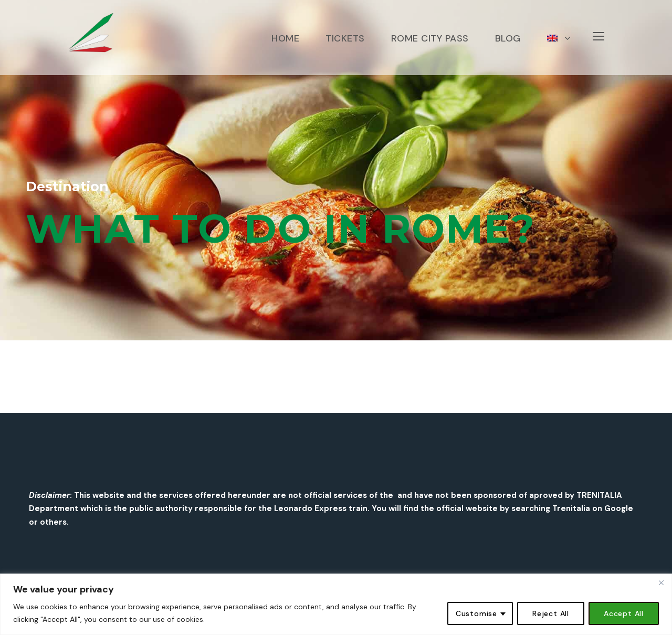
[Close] (661, 582)
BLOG (508, 38)
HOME (285, 38)
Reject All (551, 613)
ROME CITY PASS (430, 38)
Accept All (624, 613)
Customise (476, 613)
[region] (336, 604)
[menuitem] (559, 53)
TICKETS (345, 38)
